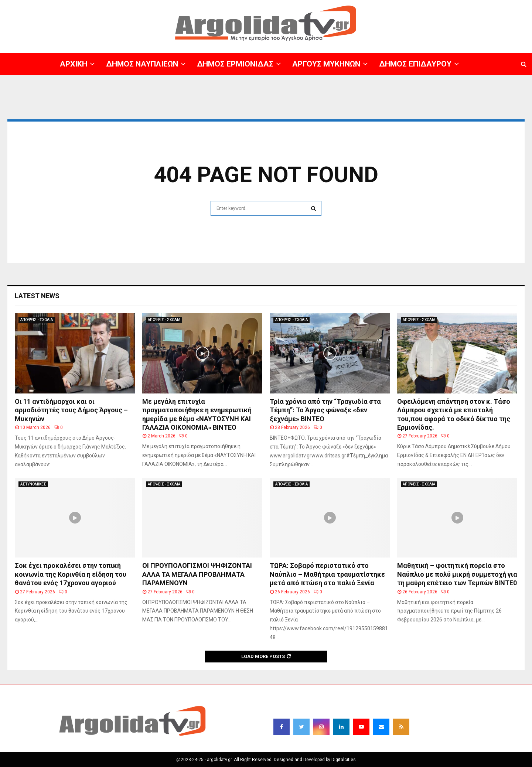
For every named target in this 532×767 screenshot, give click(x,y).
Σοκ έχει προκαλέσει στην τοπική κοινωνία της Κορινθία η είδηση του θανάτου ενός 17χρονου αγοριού (71, 574)
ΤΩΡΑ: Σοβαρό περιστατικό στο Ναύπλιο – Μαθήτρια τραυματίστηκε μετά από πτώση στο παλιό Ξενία (327, 574)
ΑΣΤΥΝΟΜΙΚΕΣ (33, 484)
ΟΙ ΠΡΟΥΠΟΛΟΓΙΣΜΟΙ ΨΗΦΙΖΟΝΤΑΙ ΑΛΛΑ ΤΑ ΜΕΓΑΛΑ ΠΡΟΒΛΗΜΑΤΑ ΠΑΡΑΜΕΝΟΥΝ (197, 574)
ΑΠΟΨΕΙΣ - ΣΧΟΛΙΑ (37, 320)
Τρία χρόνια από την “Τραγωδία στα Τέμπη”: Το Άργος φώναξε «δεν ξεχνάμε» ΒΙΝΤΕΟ (325, 410)
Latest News (37, 296)
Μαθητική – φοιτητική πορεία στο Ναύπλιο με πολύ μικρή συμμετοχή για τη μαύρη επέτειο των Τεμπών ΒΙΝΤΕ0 (457, 574)
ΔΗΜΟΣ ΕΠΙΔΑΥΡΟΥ (415, 64)
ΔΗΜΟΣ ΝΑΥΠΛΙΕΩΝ (142, 64)
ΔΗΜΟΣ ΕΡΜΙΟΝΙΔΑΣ (235, 64)
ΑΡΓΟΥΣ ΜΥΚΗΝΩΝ (326, 64)
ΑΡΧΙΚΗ (74, 64)
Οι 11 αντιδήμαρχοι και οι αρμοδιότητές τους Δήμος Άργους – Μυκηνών (71, 410)
